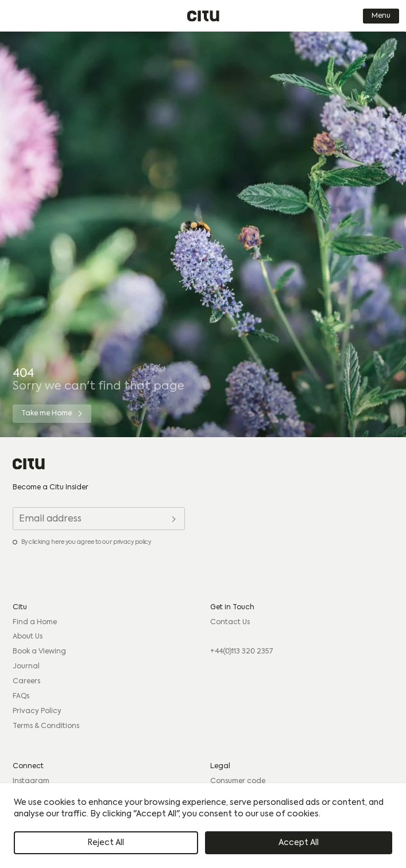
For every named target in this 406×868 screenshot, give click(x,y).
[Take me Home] (52, 414)
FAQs (21, 696)
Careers (26, 682)
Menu (381, 16)
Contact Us (230, 622)
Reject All (106, 843)
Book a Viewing (39, 652)
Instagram (31, 781)
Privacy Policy (37, 711)
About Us (28, 637)
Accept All (299, 843)
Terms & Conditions (46, 726)
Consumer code (238, 781)
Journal (26, 667)
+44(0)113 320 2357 (242, 652)
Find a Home (35, 622)
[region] (203, 826)
